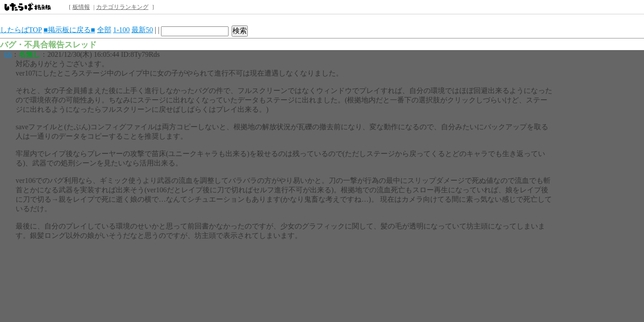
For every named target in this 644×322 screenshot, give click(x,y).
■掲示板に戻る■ (69, 30)
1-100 (121, 30)
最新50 (142, 30)
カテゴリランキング (122, 7)
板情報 (81, 7)
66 (8, 54)
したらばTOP (21, 30)
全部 (104, 30)
